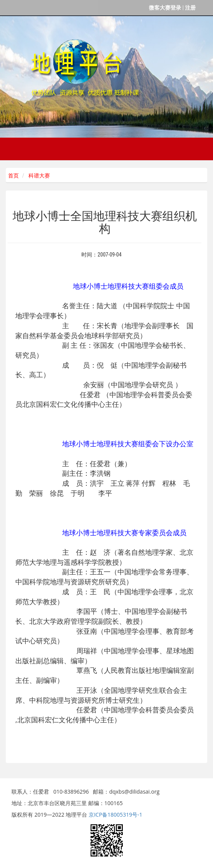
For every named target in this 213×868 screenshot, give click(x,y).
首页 (12, 176)
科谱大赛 (39, 176)
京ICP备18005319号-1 (116, 815)
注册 (190, 8)
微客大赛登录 (165, 8)
